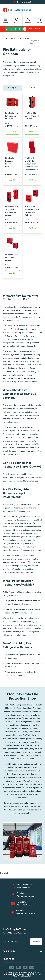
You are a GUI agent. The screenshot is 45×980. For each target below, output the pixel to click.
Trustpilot (4, 873)
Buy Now (12, 132)
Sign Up (36, 942)
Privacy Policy (17, 976)
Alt (40, 974)
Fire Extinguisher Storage (18, 38)
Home (5, 38)
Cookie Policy (28, 976)
